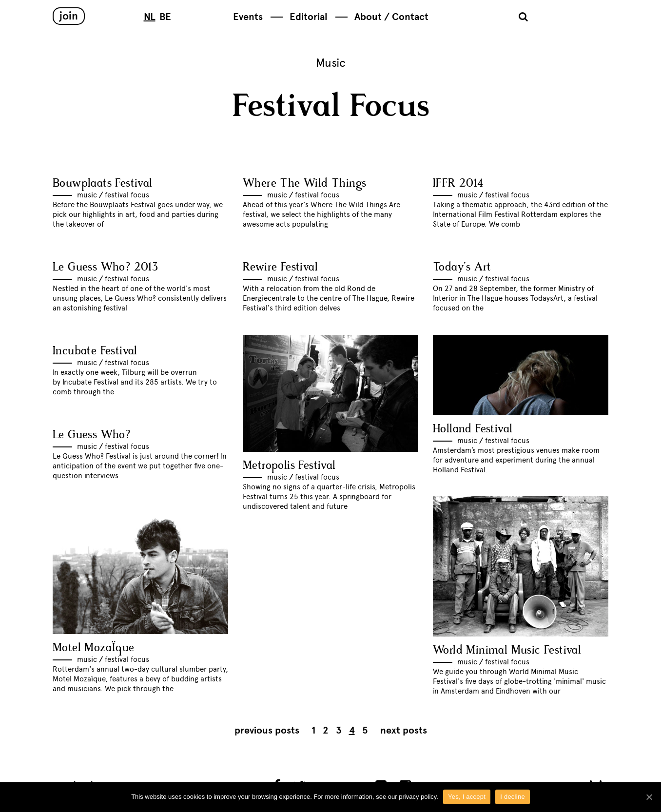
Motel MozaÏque (94, 648)
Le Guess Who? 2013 (105, 267)
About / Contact (391, 17)
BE (165, 17)
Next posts (404, 730)
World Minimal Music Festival (507, 650)
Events (248, 17)
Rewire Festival (280, 267)
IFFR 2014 (458, 184)
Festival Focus (127, 195)
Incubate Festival (95, 351)
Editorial (309, 17)
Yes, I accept (467, 797)
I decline (513, 797)
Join (69, 16)
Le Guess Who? (91, 435)
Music (87, 195)
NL (150, 17)
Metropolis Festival (289, 466)
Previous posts (267, 730)
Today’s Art (462, 267)
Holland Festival (473, 429)
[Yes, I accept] (649, 797)
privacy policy (418, 797)
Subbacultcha (574, 18)
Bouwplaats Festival (103, 184)
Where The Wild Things (304, 184)
